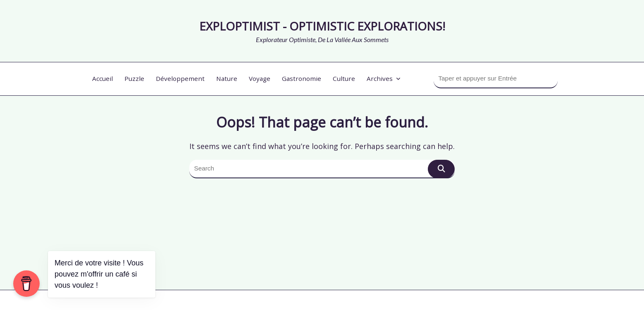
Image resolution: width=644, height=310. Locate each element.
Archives (384, 78)
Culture (344, 78)
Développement (180, 78)
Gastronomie (302, 78)
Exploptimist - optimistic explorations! (322, 26)
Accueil (103, 78)
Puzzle (134, 78)
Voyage (260, 78)
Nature (227, 78)
